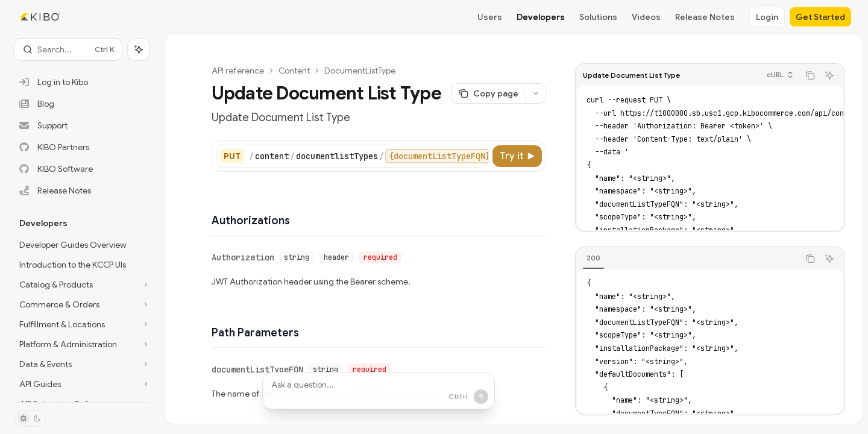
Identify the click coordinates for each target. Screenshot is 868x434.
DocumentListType (360, 71)
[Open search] (68, 49)
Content (294, 71)
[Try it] (517, 156)
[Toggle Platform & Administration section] (82, 344)
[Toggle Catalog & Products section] (82, 285)
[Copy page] (488, 93)
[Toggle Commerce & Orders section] (82, 304)
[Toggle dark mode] (30, 418)
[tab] (593, 258)
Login (767, 17)
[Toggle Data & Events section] (82, 364)
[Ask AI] (829, 75)
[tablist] (687, 259)
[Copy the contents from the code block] (810, 75)
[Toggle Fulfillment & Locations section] (82, 324)
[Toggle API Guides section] (82, 384)
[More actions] (536, 93)
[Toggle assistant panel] (139, 49)
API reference (238, 71)
